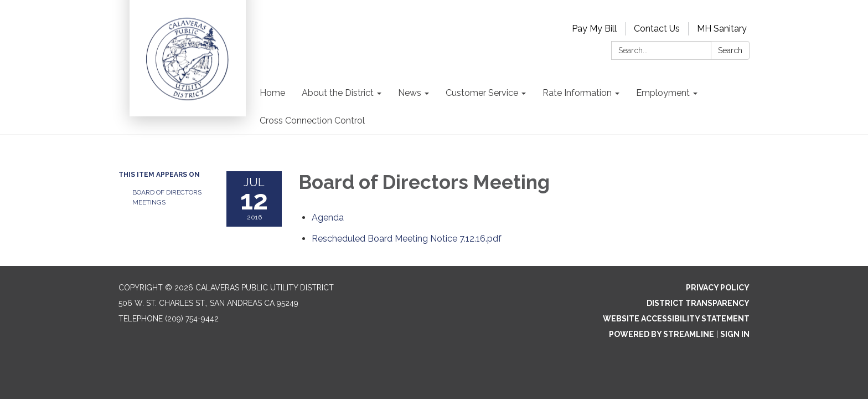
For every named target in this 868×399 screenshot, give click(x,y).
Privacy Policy (718, 288)
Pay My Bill (594, 29)
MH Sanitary (722, 29)
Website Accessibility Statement (676, 319)
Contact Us (657, 29)
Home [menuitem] (272, 93)
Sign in (735, 334)
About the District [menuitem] (338, 93)
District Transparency (698, 303)
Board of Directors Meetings (167, 197)
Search (730, 50)
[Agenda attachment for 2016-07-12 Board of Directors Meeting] (328, 218)
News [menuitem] (410, 93)
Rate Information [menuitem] (577, 93)
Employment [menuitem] (663, 93)
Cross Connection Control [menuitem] (312, 121)
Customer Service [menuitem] (482, 93)
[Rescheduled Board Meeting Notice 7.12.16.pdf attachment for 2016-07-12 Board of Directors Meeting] (407, 239)
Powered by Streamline (662, 334)
